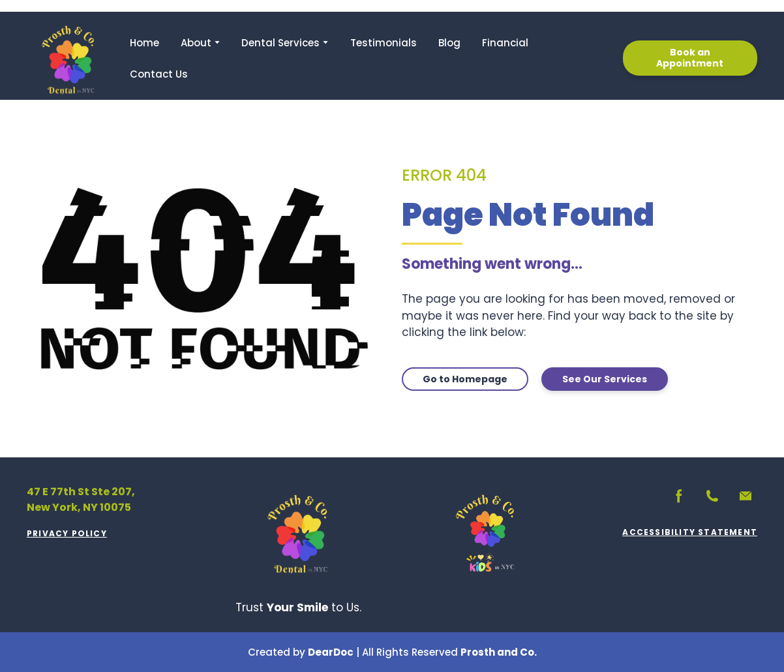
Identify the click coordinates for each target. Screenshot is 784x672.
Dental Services (280, 43)
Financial (505, 43)
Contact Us (159, 74)
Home (144, 43)
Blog (449, 43)
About (196, 43)
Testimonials (384, 43)
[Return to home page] (68, 58)
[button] (690, 58)
